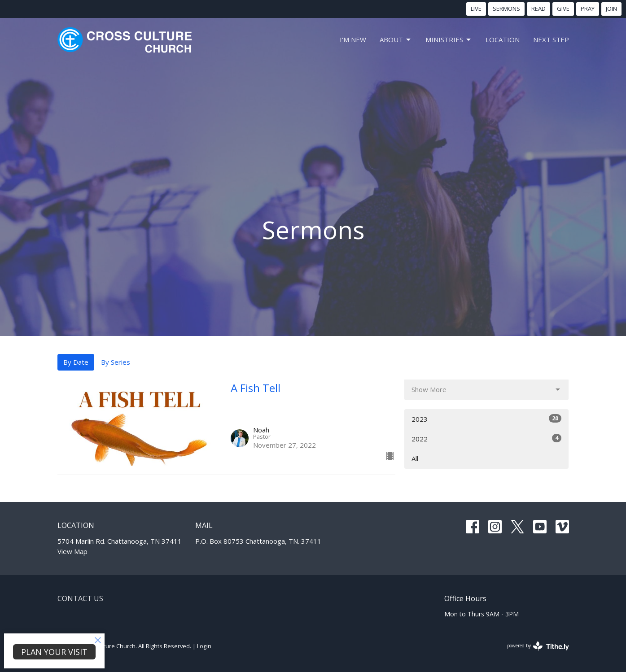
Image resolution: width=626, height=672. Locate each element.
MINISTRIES (449, 40)
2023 (487, 419)
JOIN (611, 9)
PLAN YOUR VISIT (54, 652)
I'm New (353, 39)
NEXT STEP (551, 39)
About (396, 40)
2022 (487, 439)
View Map (72, 551)
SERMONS (506, 9)
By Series (116, 362)
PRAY (588, 9)
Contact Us (80, 598)
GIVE (563, 9)
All (415, 458)
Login (204, 646)
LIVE (476, 9)
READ (538, 9)
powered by (538, 646)
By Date (76, 362)
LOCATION (503, 39)
